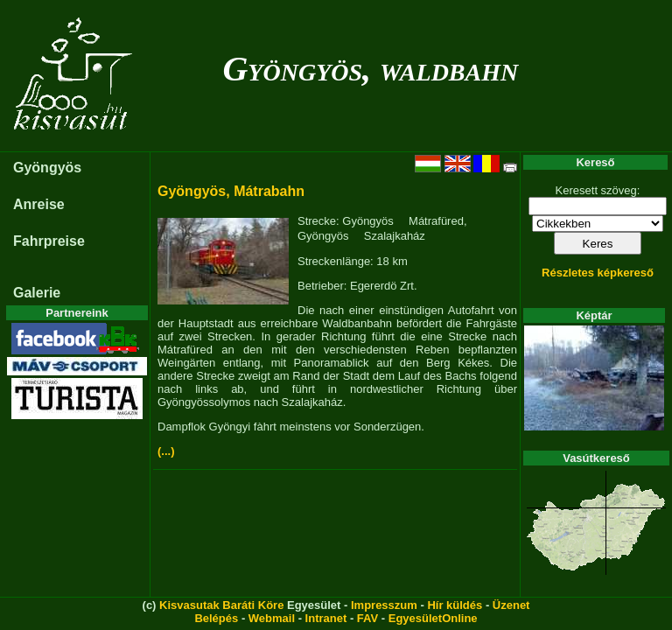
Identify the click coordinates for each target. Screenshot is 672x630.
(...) (166, 451)
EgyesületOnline (433, 618)
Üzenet (511, 605)
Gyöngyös (47, 168)
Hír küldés (455, 605)
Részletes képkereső (598, 273)
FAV (367, 618)
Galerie (37, 293)
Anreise (39, 204)
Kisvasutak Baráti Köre (221, 605)
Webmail (272, 618)
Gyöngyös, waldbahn (370, 69)
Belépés (216, 618)
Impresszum (384, 605)
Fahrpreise (49, 241)
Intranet (326, 618)
